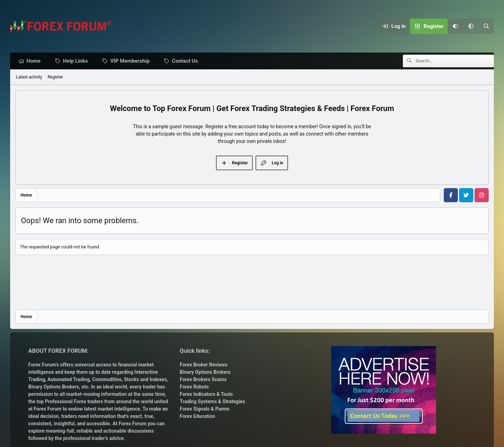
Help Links (77, 61)
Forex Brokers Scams (203, 379)
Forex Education (198, 416)
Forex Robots (194, 387)
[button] (471, 26)
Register (55, 77)
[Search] (486, 26)
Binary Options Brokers (54, 387)
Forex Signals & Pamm (205, 409)
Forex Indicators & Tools (206, 394)
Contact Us (187, 61)
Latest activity (29, 77)
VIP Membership (132, 61)
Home (35, 61)
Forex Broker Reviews (204, 365)
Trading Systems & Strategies (213, 401)
